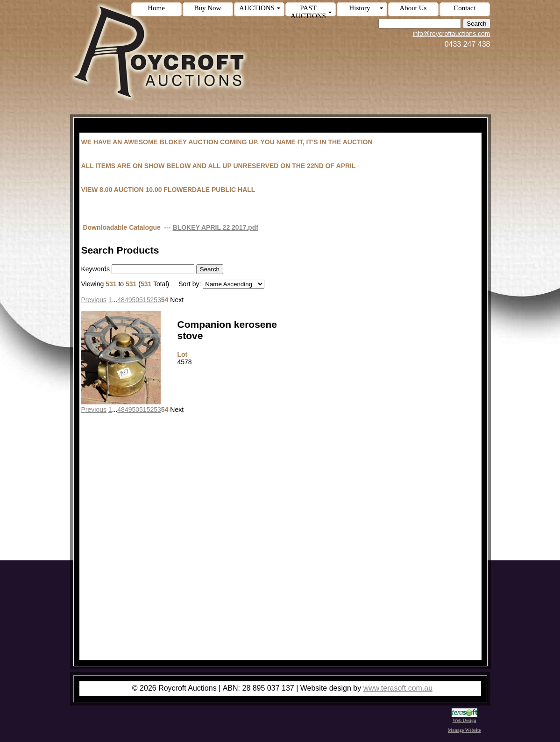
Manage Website (464, 730)
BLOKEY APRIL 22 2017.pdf (216, 227)
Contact (464, 8)
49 (128, 300)
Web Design (464, 718)
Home (156, 8)
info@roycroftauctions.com (452, 34)
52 (150, 300)
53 (157, 300)
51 (143, 300)
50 (135, 300)
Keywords (96, 269)
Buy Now (208, 8)
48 (121, 300)
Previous (94, 300)
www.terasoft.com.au (398, 688)
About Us (413, 8)
